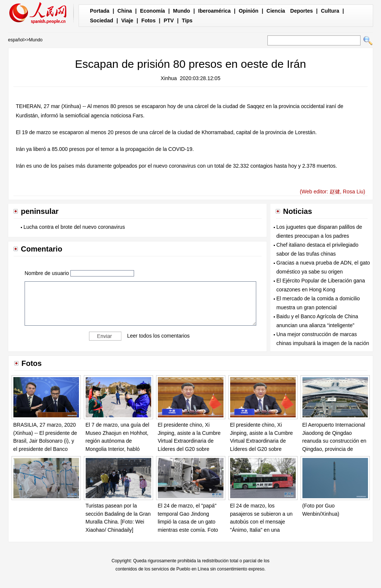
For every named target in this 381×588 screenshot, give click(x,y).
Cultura (330, 11)
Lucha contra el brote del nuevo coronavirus (74, 227)
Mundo (182, 11)
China (125, 11)
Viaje (127, 20)
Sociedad (102, 20)
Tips (187, 20)
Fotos (149, 20)
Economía (153, 11)
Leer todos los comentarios (158, 336)
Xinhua (169, 78)
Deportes (301, 11)
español (16, 40)
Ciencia (276, 11)
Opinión (249, 11)
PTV (169, 20)
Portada (100, 11)
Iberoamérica (214, 11)
